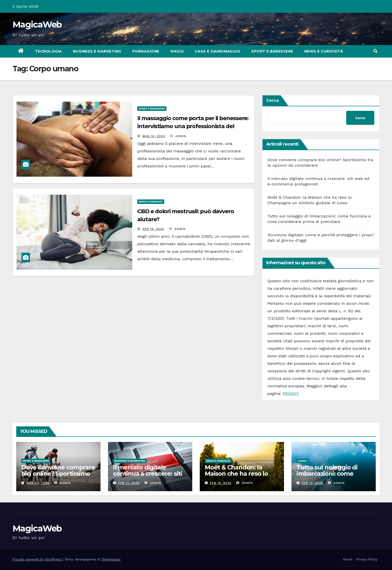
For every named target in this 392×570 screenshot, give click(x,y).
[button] (375, 51)
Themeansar (111, 559)
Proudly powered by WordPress (38, 559)
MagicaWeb (37, 25)
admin (178, 136)
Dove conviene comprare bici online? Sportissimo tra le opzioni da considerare (58, 477)
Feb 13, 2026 (129, 483)
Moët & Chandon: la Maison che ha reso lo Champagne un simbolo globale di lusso (240, 477)
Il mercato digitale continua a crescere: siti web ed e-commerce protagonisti (147, 477)
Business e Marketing (97, 51)
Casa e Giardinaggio (218, 51)
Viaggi (177, 51)
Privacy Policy (367, 559)
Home (348, 559)
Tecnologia (48, 51)
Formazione (146, 51)
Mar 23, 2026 (38, 483)
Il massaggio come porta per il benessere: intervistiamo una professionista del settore (193, 126)
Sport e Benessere (272, 51)
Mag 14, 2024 (154, 136)
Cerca (273, 100)
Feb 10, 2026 (221, 483)
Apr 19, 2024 (153, 229)
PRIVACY (291, 393)
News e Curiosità (324, 51)
